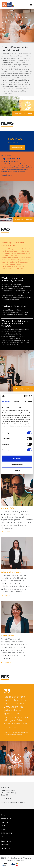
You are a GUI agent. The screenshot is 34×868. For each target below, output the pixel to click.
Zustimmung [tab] (6, 401)
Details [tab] (17, 401)
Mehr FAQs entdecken (24, 389)
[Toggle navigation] (31, 4)
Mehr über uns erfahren (23, 114)
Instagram (5, 849)
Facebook (5, 845)
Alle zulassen (17, 458)
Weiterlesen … (17, 142)
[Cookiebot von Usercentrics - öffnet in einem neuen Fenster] (24, 396)
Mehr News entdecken (23, 220)
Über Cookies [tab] (27, 401)
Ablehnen (17, 470)
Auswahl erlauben (17, 464)
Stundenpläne (17, 147)
